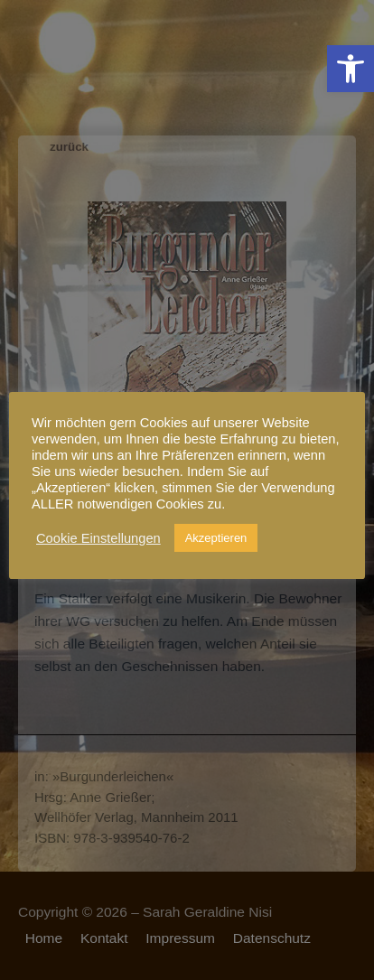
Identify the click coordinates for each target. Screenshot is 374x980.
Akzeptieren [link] (216, 538)
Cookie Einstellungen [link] (98, 538)
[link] (351, 69)
